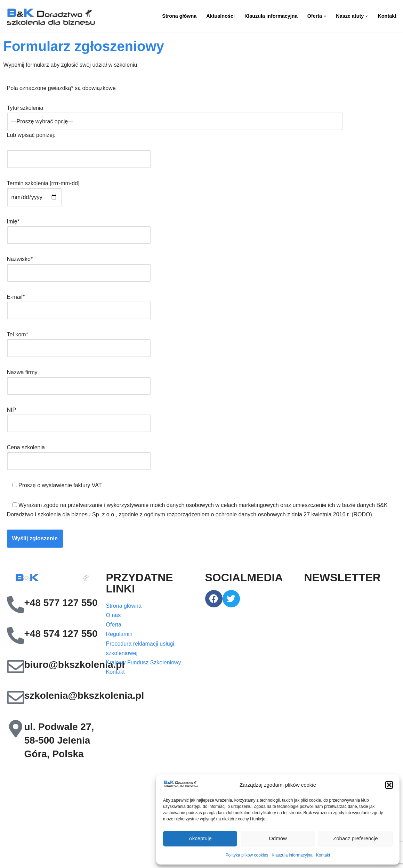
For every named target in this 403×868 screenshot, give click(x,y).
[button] (389, 785)
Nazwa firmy (79, 379)
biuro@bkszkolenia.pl (75, 665)
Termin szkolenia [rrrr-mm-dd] (43, 190)
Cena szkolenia (79, 454)
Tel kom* (79, 341)
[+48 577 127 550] (16, 605)
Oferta (114, 625)
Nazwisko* (79, 266)
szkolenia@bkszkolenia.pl (84, 695)
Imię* (79, 228)
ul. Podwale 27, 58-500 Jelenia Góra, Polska (59, 740)
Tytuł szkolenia (175, 115)
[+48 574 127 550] (16, 636)
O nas (114, 615)
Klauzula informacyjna (292, 855)
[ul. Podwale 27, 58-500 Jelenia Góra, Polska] (16, 729)
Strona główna (179, 16)
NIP (79, 417)
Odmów (278, 838)
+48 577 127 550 (61, 603)
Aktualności (220, 16)
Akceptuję (200, 838)
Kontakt (323, 855)
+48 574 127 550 (61, 634)
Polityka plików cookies (247, 855)
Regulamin (119, 634)
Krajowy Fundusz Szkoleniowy (144, 662)
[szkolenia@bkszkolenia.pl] (16, 697)
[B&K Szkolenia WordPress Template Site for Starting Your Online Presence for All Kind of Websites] (50, 16)
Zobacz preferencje (355, 838)
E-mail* (79, 304)
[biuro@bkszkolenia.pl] (16, 666)
